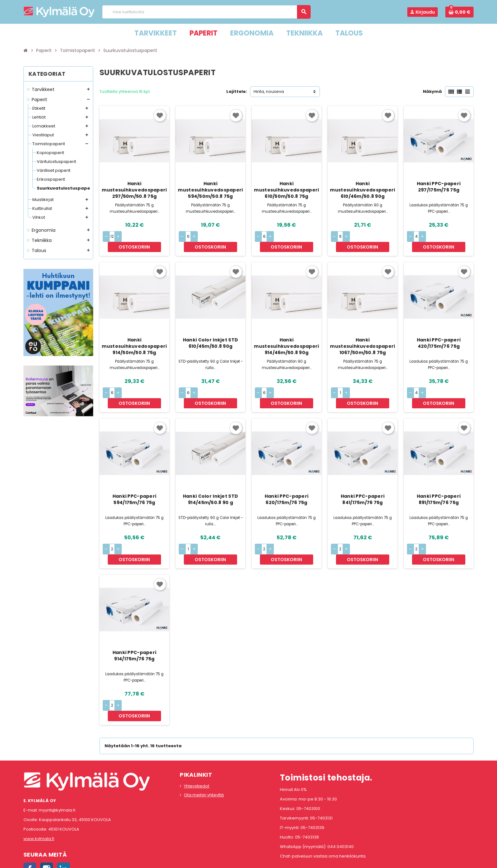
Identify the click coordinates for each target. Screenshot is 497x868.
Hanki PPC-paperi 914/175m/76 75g (134, 625)
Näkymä (432, 91)
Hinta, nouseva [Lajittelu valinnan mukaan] (269, 91)
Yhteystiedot (197, 745)
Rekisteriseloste (220, 860)
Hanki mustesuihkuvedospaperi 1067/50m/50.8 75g (362, 336)
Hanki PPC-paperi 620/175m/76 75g (287, 479)
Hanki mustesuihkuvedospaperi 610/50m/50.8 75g (286, 190)
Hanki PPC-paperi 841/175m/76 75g (363, 479)
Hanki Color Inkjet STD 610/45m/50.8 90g (210, 333)
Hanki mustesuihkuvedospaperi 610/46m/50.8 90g (362, 190)
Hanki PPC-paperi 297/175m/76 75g (439, 187)
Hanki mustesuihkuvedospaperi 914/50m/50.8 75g (134, 336)
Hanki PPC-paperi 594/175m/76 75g (134, 479)
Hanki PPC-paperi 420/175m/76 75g (439, 333)
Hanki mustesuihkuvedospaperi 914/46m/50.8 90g (286, 336)
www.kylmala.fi (39, 798)
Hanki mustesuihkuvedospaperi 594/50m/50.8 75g (210, 190)
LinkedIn (63, 828)
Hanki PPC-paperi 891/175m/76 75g (439, 479)
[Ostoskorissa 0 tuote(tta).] (459, 12)
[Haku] (206, 12)
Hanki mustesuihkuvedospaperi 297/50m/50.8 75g (134, 190)
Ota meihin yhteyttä (204, 754)
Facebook (30, 828)
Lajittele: (237, 91)
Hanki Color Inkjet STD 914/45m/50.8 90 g (210, 479)
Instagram (47, 828)
